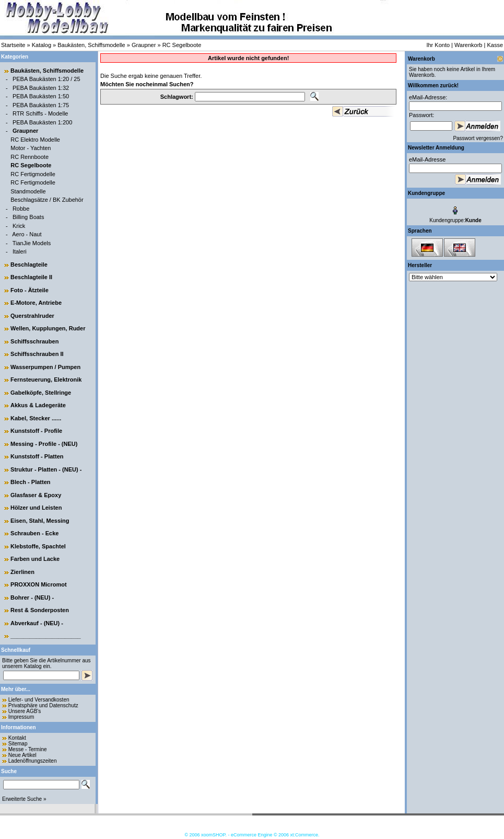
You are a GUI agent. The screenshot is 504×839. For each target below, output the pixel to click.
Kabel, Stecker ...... (36, 418)
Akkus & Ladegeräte (38, 405)
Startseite (13, 45)
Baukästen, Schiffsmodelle (91, 45)
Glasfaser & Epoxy (36, 495)
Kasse (495, 45)
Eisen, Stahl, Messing (40, 521)
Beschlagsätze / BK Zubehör (47, 200)
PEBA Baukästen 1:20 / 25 (46, 79)
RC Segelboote (182, 45)
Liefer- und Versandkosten (39, 700)
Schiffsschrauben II (37, 354)
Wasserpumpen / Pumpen (45, 367)
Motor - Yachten (31, 148)
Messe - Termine (28, 749)
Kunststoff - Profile (36, 431)
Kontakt (17, 738)
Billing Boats (28, 217)
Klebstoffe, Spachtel (38, 546)
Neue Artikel (22, 755)
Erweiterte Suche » (24, 799)
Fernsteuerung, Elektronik (46, 380)
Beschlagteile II (31, 277)
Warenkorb (468, 45)
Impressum (21, 717)
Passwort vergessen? (478, 138)
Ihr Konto (438, 45)
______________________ (46, 636)
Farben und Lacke (35, 559)
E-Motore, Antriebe (36, 303)
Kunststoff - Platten (37, 456)
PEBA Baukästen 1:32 (41, 88)
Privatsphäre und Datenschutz (43, 705)
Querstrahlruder (32, 316)
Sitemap (18, 744)
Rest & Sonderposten (40, 610)
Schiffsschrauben (34, 341)
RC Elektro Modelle (35, 140)
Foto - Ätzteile (30, 290)
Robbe (21, 209)
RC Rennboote (30, 157)
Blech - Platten (30, 482)
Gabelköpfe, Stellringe (41, 393)
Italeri (20, 251)
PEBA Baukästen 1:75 (41, 105)
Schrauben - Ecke (34, 533)
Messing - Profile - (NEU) (44, 444)
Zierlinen (22, 572)
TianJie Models (32, 243)
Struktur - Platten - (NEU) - (46, 469)
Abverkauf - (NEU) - (37, 623)
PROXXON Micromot (39, 584)
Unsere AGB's (25, 711)
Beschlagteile (29, 265)
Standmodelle (28, 191)
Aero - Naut (27, 234)
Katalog (42, 45)
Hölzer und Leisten (36, 508)
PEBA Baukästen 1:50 (41, 96)
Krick (19, 226)
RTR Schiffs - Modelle (40, 113)
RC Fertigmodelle (33, 174)
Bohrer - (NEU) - (32, 597)
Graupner (144, 45)
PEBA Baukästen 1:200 (42, 122)
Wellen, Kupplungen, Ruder (48, 328)
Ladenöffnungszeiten (33, 761)
